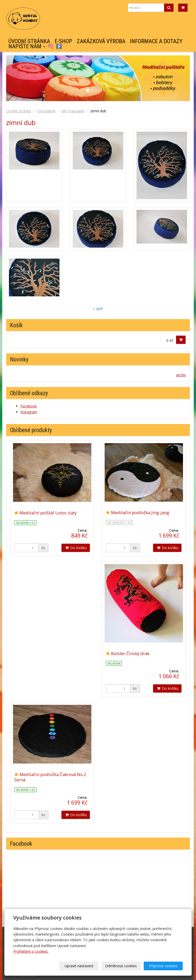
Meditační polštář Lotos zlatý (48, 513)
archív (181, 375)
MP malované (73, 111)
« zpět (98, 308)
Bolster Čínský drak (130, 653)
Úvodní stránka (29, 41)
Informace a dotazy (156, 41)
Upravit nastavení (79, 966)
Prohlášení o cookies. (31, 951)
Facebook (59, 46)
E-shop (63, 41)
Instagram (50, 46)
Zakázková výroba (101, 41)
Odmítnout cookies (121, 966)
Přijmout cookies (163, 966)
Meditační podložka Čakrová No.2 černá (50, 777)
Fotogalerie (46, 111)
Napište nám (27, 46)
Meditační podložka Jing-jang (140, 512)
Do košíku (76, 548)
